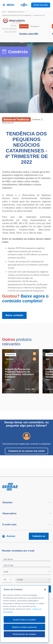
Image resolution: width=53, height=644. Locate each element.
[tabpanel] (21, 371)
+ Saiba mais (10, 389)
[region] (24, 614)
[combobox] (26, 572)
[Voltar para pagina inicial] (26, 487)
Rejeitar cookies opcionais (24, 627)
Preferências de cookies (24, 634)
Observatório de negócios (16, 12)
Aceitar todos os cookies (24, 619)
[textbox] (28, 572)
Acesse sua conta (41, 5)
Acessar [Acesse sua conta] (11, 536)
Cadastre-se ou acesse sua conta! (27, 451)
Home (4, 12)
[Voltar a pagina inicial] (26, 5)
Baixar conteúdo (14, 315)
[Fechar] (45, 590)
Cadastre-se (39, 536)
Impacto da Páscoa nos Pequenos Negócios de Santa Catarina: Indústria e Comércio (19, 373)
